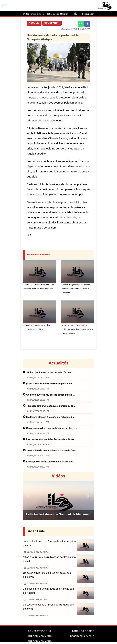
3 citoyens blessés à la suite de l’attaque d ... (50, 417)
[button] (28, 496)
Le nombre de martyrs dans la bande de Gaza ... (53, 451)
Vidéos (58, 476)
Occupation (52, 23)
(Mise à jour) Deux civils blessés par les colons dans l (49, 559)
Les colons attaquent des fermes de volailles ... (51, 440)
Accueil (34, 23)
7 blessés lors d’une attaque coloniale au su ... (51, 406)
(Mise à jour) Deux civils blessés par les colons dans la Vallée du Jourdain (76, 289)
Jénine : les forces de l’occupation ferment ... (51, 373)
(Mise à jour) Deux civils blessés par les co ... (50, 384)
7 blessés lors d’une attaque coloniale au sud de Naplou (49, 591)
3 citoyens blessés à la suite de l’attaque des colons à (48, 607)
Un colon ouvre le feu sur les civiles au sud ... (51, 395)
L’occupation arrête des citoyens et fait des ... (51, 462)
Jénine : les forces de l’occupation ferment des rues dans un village (39, 287)
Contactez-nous (39, 631)
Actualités (58, 363)
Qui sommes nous (40, 636)
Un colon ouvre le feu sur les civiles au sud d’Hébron (37, 327)
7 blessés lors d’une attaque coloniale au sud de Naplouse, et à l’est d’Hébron (77, 330)
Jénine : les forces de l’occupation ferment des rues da (49, 543)
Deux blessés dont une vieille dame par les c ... (52, 428)
